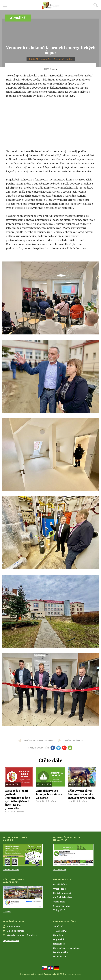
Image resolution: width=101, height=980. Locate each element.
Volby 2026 (59, 910)
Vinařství (58, 927)
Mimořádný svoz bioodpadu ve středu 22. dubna (49, 794)
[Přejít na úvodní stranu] (50, 5)
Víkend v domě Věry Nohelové (22, 935)
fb (53, 748)
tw (58, 748)
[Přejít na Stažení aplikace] (23, 855)
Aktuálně (18, 18)
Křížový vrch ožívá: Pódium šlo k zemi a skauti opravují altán (81, 794)
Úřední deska (60, 889)
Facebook (7, 912)
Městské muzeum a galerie (67, 948)
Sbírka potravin (14, 927)
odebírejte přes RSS (73, 741)
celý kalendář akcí (11, 941)
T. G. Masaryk (60, 931)
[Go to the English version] (50, 968)
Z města (54, 69)
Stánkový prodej (62, 906)
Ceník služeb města (63, 897)
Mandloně (58, 935)
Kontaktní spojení (62, 893)
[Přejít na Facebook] (23, 897)
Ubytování (59, 939)
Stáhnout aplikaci (11, 870)
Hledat (96, 5)
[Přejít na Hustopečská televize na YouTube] (73, 855)
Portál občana (60, 884)
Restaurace (59, 944)
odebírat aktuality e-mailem (38, 741)
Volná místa (59, 902)
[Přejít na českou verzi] (44, 968)
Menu (5, 5)
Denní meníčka (60, 952)
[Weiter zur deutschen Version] (57, 968)
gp (64, 748)
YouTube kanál (60, 870)
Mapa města (60, 957)
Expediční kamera (16, 931)
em (70, 748)
